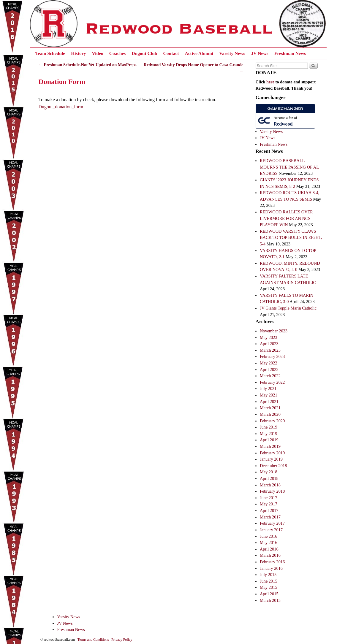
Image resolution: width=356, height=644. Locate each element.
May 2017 (269, 504)
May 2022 (269, 363)
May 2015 (269, 587)
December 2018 (273, 466)
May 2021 (269, 395)
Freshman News (290, 53)
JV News (260, 53)
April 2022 (269, 369)
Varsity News (232, 53)
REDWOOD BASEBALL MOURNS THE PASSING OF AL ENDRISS (289, 167)
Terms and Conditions (93, 640)
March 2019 (270, 446)
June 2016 (269, 536)
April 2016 (269, 549)
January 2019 (271, 459)
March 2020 (270, 414)
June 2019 (269, 427)
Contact (171, 53)
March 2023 (270, 350)
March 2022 (270, 376)
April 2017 (269, 510)
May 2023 (269, 337)
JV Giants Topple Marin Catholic (288, 308)
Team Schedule (50, 53)
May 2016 (269, 543)
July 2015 (268, 575)
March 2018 (270, 485)
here (270, 82)
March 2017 (270, 517)
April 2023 (269, 344)
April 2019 (269, 440)
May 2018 (269, 472)
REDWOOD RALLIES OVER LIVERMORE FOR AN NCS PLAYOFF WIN (286, 218)
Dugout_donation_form (61, 107)
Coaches (117, 53)
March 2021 (270, 408)
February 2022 (272, 382)
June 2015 (269, 581)
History (78, 53)
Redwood (283, 124)
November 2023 (274, 331)
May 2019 (269, 434)
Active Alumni (199, 53)
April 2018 (269, 478)
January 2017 (271, 530)
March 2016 (270, 555)
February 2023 (272, 356)
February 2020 (272, 421)
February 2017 (272, 523)
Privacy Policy (122, 640)
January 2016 (271, 568)
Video (97, 53)
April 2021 (269, 402)
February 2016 (272, 562)
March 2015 (270, 600)
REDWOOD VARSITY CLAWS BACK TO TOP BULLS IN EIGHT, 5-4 (291, 238)
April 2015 (269, 594)
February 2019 (272, 453)
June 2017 (269, 498)
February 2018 (272, 491)
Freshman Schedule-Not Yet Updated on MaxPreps (88, 65)
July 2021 (268, 388)
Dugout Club (144, 53)
